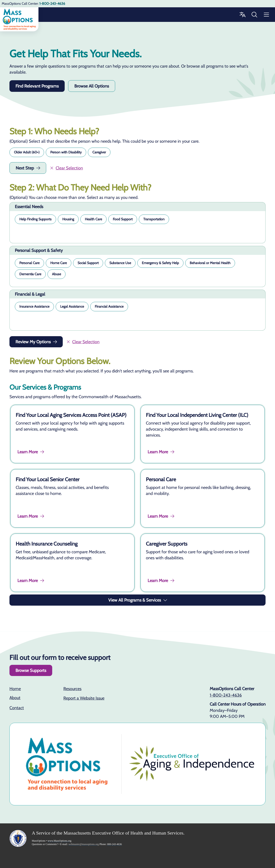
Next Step (28, 168)
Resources (72, 689)
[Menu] (266, 15)
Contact (17, 708)
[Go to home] (19, 19)
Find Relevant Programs (37, 86)
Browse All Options (92, 86)
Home (15, 689)
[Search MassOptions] (254, 15)
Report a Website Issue (84, 698)
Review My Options (37, 342)
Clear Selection (66, 168)
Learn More (31, 452)
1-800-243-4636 (226, 695)
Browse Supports (31, 670)
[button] (27, 152)
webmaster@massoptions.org (84, 844)
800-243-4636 (115, 844)
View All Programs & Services (138, 600)
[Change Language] (242, 15)
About (15, 698)
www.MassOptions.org (60, 841)
